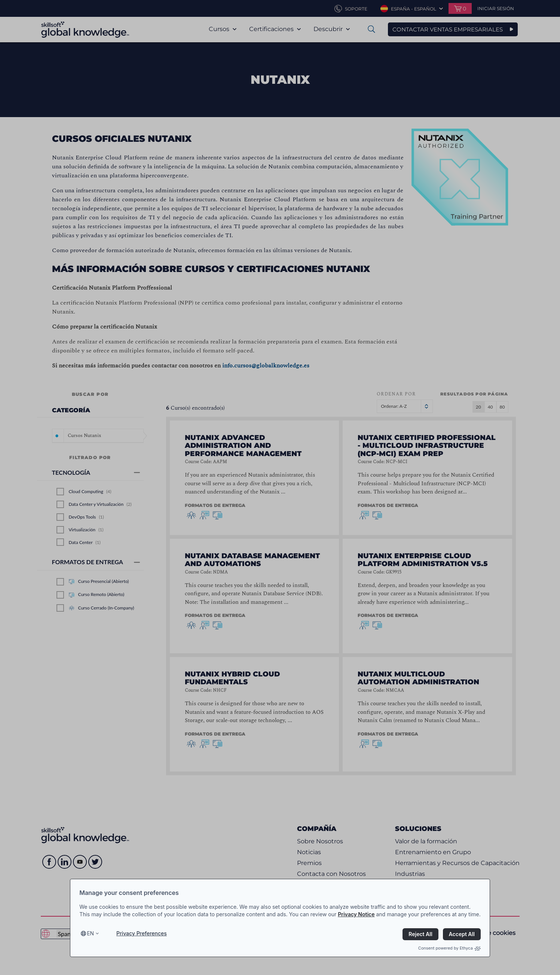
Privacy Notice (356, 914)
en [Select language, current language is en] (90, 933)
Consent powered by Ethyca (449, 948)
